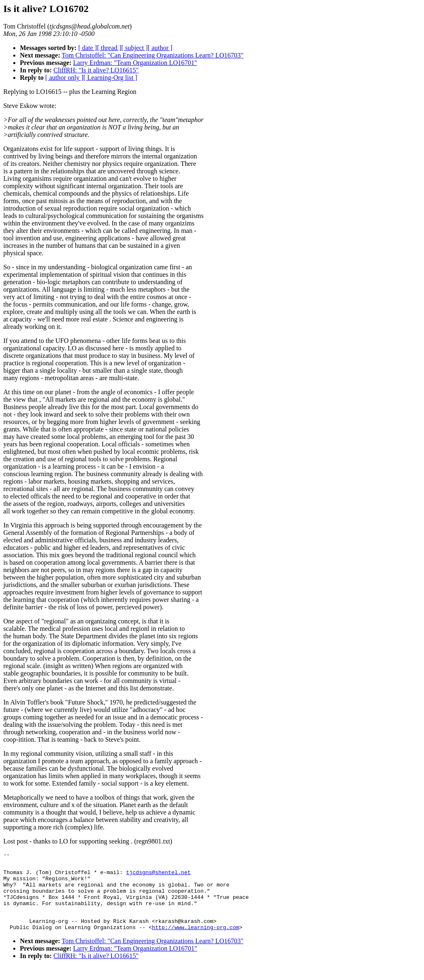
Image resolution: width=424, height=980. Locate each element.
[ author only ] (64, 78)
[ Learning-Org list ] (110, 78)
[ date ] (88, 48)
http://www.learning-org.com (196, 941)
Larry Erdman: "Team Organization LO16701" (135, 63)
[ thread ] (109, 48)
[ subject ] (135, 48)
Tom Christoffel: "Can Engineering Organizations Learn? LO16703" (153, 55)
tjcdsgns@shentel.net (158, 876)
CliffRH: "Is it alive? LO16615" (96, 70)
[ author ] (160, 48)
